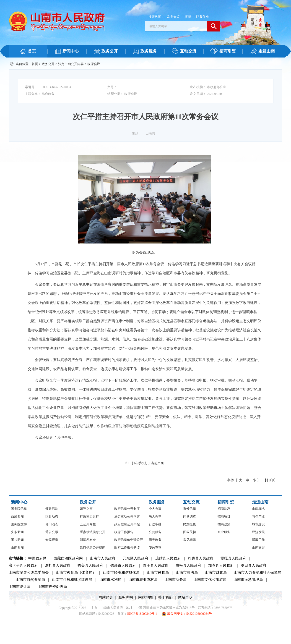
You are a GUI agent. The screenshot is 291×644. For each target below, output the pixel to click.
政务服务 (157, 502)
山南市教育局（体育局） (76, 572)
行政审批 (155, 524)
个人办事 (155, 509)
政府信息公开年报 (127, 524)
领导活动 (52, 509)
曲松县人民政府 (188, 565)
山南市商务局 (176, 580)
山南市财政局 (216, 572)
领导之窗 (86, 509)
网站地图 (145, 597)
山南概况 (258, 509)
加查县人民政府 (221, 565)
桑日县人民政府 (254, 565)
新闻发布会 (88, 540)
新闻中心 (19, 502)
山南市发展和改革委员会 (29, 572)
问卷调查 (190, 517)
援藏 (188, 17)
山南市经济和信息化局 (121, 572)
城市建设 (258, 524)
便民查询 (155, 548)
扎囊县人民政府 (201, 558)
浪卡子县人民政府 (23, 565)
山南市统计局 (20, 587)
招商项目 (224, 517)
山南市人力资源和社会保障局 (257, 572)
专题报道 (52, 540)
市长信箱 (190, 509)
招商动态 (224, 509)
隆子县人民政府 (156, 565)
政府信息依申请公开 (129, 540)
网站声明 (185, 597)
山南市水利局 (110, 580)
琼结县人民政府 (168, 558)
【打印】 (270, 480)
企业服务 (224, 532)
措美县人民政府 (90, 565)
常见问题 (190, 540)
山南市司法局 (187, 572)
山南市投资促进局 (52, 587)
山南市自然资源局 (30, 580)
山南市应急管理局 (248, 580)
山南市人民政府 (103, 558)
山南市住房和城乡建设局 (72, 580)
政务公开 (48, 64)
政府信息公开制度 (127, 509)
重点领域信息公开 (93, 532)
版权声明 (126, 597)
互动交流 (191, 502)
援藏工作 (258, 540)
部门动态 (52, 524)
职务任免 (203, 17)
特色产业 (258, 517)
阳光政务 (155, 540)
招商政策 (224, 524)
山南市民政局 (158, 572)
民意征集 (190, 524)
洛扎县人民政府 (58, 565)
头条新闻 (17, 532)
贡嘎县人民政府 (233, 558)
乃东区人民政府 (135, 558)
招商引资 (226, 502)
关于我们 (165, 597)
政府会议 (94, 64)
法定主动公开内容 (71, 64)
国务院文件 (19, 524)
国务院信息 (19, 509)
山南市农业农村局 (143, 580)
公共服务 (155, 532)
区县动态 (52, 517)
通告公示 (52, 532)
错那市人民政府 (123, 565)
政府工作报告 (124, 532)
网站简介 (106, 597)
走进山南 (260, 502)
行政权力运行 (89, 517)
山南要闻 (17, 548)
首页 (35, 64)
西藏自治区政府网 (68, 558)
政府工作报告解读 (127, 548)
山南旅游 (258, 548)
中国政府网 (37, 558)
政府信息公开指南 (93, 548)
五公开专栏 (88, 524)
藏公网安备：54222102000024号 (187, 614)
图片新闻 (17, 540)
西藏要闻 (17, 517)
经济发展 (258, 532)
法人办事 (155, 517)
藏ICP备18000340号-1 (142, 614)
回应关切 (190, 532)
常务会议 (173, 17)
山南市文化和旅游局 (210, 580)
